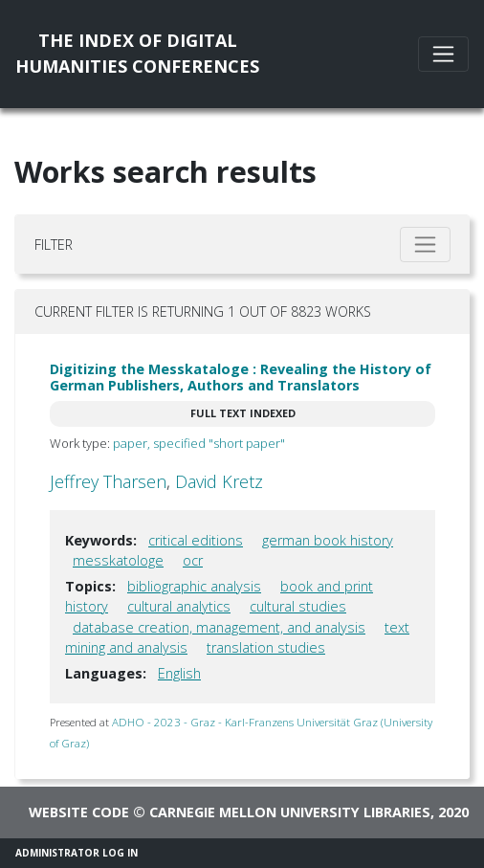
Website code (79, 812)
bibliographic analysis (194, 586)
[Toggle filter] (425, 245)
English (179, 673)
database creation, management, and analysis (219, 627)
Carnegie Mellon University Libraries (290, 812)
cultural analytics (179, 606)
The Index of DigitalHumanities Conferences (137, 53)
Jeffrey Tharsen (108, 481)
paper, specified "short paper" (199, 443)
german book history (328, 540)
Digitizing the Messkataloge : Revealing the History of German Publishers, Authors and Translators (241, 377)
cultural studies (298, 606)
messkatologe (118, 560)
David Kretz (219, 481)
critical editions (196, 540)
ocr (193, 560)
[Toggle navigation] (443, 54)
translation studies (266, 647)
